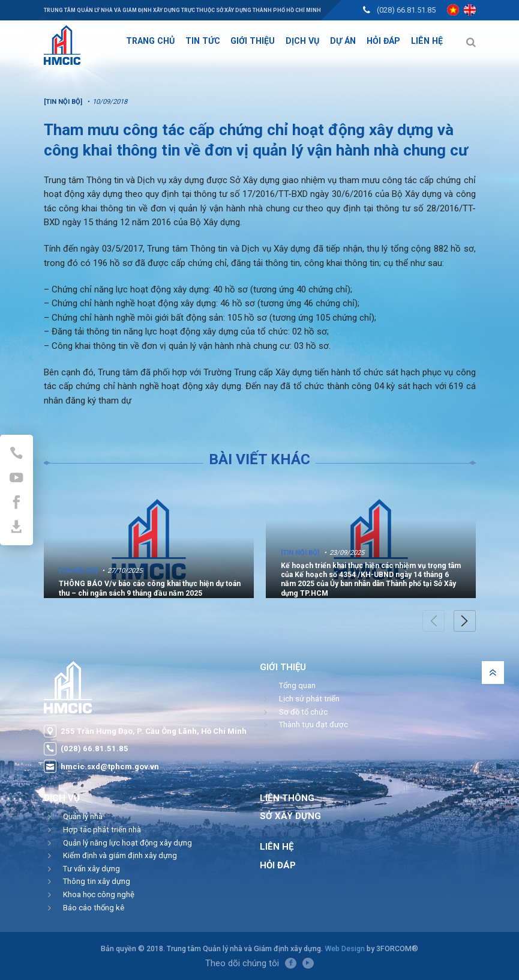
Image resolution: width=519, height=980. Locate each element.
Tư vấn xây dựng (91, 869)
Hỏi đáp (278, 865)
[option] (149, 539)
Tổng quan (297, 685)
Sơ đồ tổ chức (303, 712)
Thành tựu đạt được (313, 724)
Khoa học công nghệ (99, 894)
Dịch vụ (62, 798)
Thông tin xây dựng (97, 881)
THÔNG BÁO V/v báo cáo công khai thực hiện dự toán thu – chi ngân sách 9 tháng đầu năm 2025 (150, 588)
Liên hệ (277, 847)
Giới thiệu (283, 667)
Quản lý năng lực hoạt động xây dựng (127, 843)
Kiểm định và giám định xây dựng (120, 855)
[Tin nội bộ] (78, 571)
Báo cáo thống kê (94, 908)
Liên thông (287, 798)
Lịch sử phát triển (309, 699)
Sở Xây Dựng (290, 816)
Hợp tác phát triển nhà (102, 830)
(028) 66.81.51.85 (406, 10)
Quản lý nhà (83, 816)
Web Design (345, 948)
